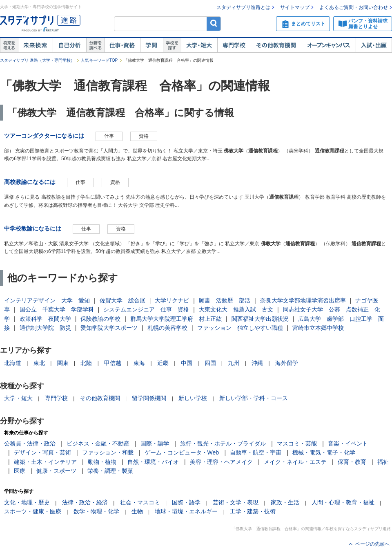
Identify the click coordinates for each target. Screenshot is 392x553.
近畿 (163, 363)
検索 (214, 24)
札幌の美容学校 (167, 328)
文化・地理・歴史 (27, 502)
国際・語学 (155, 443)
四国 (210, 363)
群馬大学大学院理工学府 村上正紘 (176, 319)
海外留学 (287, 363)
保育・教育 (352, 462)
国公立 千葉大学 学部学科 (57, 309)
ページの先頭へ (372, 544)
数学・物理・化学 (96, 511)
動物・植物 (102, 462)
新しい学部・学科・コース (254, 398)
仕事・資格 (122, 45)
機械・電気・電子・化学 (324, 452)
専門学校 (234, 45)
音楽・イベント (348, 443)
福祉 (383, 462)
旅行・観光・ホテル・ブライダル (223, 443)
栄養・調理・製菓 (110, 471)
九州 (234, 363)
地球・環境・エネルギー (186, 511)
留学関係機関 (149, 398)
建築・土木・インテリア (45, 462)
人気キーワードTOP (99, 60)
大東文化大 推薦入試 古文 (236, 309)
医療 (20, 471)
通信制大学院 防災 (45, 328)
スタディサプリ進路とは (243, 7)
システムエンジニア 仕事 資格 (146, 309)
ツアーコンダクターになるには (44, 136)
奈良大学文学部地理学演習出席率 (303, 300)
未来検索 (35, 45)
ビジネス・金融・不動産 (98, 443)
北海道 (13, 363)
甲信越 (113, 363)
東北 (39, 363)
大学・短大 (199, 45)
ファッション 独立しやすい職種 (240, 328)
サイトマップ (295, 7)
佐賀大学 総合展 (122, 300)
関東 (63, 363)
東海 (139, 363)
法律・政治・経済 (85, 502)
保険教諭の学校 (100, 319)
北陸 (86, 363)
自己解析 (69, 45)
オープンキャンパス (329, 45)
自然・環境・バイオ (153, 462)
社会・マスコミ (140, 502)
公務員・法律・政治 (30, 443)
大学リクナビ (172, 300)
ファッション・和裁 (108, 452)
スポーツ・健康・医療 (33, 511)
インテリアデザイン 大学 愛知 (47, 300)
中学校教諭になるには (33, 228)
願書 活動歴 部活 (225, 300)
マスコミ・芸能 (297, 443)
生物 (137, 511)
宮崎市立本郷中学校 (318, 328)
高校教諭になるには (30, 182)
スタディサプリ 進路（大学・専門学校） (37, 60)
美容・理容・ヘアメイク (221, 462)
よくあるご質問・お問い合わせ (354, 7)
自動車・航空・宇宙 (256, 452)
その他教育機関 (276, 45)
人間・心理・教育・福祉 (343, 502)
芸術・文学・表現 (236, 502)
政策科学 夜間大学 (45, 319)
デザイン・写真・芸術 (42, 452)
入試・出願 (374, 45)
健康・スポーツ (56, 471)
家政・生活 (285, 502)
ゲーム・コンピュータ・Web (182, 452)
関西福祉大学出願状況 (260, 319)
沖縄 (257, 363)
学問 (151, 45)
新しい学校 (193, 398)
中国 (187, 363)
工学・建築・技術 (253, 511)
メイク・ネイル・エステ (295, 462)
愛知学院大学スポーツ (109, 328)
